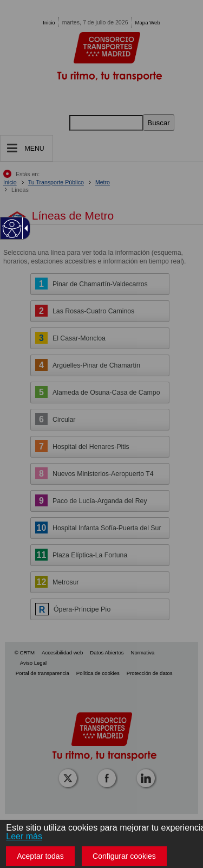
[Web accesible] (12, 229)
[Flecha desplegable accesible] (24, 228)
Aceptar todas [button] (40, 856)
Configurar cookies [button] (124, 856)
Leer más (24, 836)
